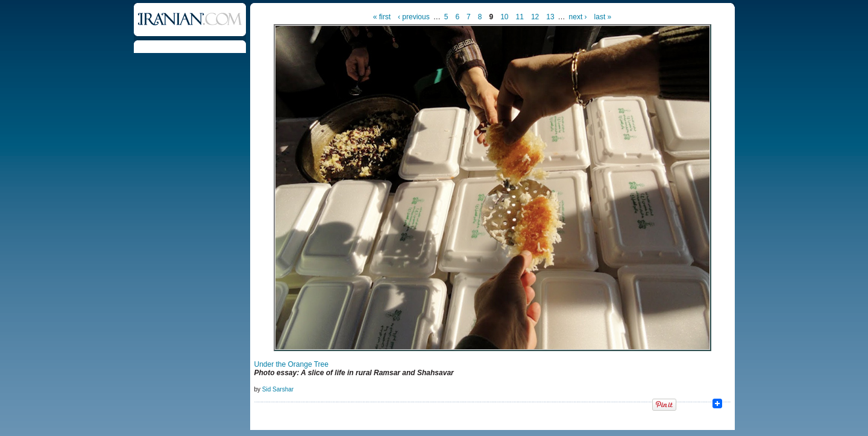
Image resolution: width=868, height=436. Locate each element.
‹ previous (414, 17)
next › (578, 17)
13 (550, 17)
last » (603, 17)
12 (535, 17)
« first (382, 17)
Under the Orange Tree (291, 364)
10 (504, 17)
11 (520, 17)
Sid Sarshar (278, 389)
